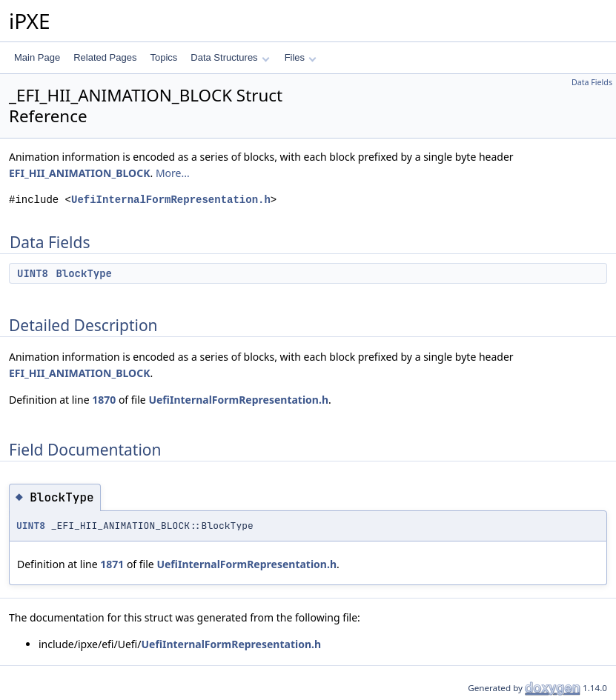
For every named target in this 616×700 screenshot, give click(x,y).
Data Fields (592, 82)
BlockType (84, 273)
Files (301, 57)
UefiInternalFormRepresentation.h (171, 200)
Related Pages (105, 57)
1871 (112, 564)
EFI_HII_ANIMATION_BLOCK (79, 173)
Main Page (37, 57)
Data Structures (230, 57)
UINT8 (33, 273)
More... (173, 173)
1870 (104, 400)
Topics (163, 57)
